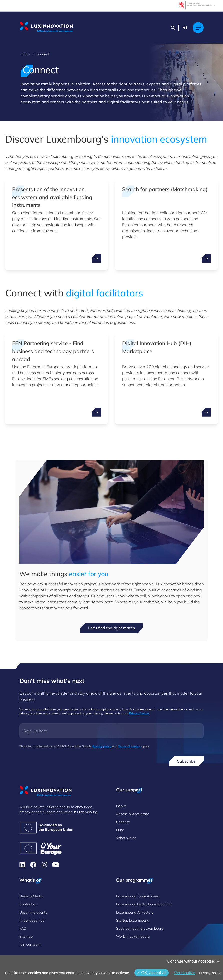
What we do (126, 838)
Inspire (121, 806)
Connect (123, 822)
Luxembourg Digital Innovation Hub (144, 904)
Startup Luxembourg (133, 920)
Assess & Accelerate (133, 814)
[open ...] (96, 258)
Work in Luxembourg (133, 936)
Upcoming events (33, 912)
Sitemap (26, 936)
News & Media (31, 896)
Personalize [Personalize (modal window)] (185, 973)
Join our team (30, 944)
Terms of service (129, 746)
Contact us (28, 904)
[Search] (173, 28)
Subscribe (186, 761)
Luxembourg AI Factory (135, 912)
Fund (120, 830)
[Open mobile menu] (198, 28)
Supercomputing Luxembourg (140, 928)
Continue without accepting (194, 961)
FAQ (23, 928)
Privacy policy (102, 746)
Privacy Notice (139, 713)
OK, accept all (151, 973)
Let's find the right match (112, 628)
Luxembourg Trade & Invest (138, 896)
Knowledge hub (32, 920)
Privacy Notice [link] (210, 973)
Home (25, 54)
